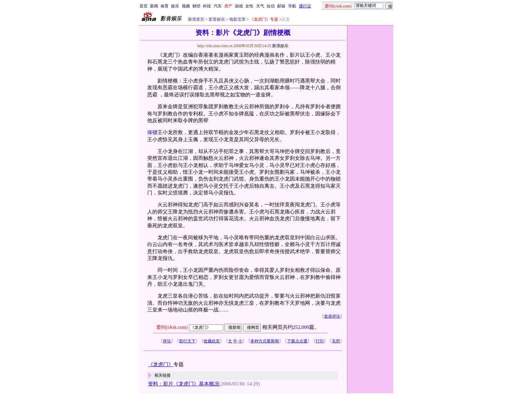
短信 (271, 6)
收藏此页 (212, 341)
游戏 (239, 6)
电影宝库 (237, 19)
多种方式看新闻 (265, 341)
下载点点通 (297, 341)
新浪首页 (196, 19)
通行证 (305, 6)
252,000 (301, 327)
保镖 (152, 132)
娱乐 (175, 6)
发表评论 (332, 316)
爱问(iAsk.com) (172, 327)
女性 (249, 6)
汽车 (218, 6)
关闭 (336, 341)
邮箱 (281, 6)
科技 (207, 6)
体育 (165, 6)
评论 (167, 341)
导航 (292, 6)
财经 (196, 6)
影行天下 (187, 341)
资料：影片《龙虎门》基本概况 (184, 384)
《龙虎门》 (161, 364)
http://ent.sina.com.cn (215, 46)
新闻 (154, 6)
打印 (320, 341)
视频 (186, 6)
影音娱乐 (217, 19)
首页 (144, 6)
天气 (260, 6)
